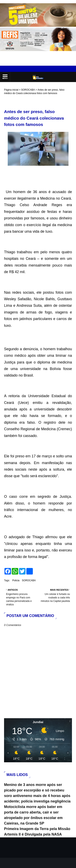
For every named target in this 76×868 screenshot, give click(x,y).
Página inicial (11, 90)
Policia (16, 580)
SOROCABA (28, 90)
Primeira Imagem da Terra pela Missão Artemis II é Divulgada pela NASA (37, 832)
